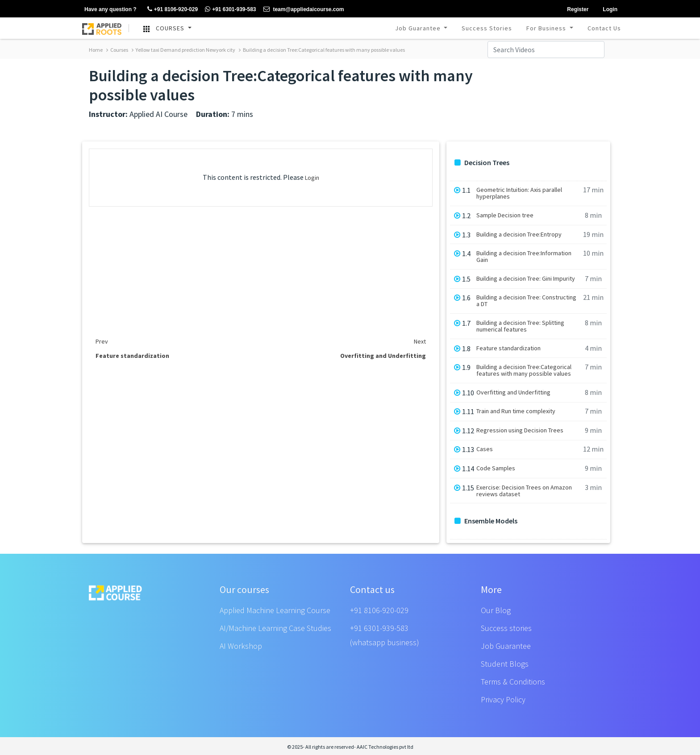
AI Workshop (241, 646)
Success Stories (487, 28)
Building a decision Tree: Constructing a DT (526, 301)
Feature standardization (508, 348)
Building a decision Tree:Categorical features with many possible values (322, 50)
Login (312, 178)
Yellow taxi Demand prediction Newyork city (183, 50)
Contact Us (604, 28)
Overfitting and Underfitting (513, 392)
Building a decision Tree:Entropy (519, 234)
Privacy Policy (503, 699)
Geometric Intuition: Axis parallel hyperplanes (519, 193)
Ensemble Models (486, 521)
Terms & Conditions (513, 682)
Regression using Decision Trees (520, 430)
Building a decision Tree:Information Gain (524, 257)
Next (420, 341)
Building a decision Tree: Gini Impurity (526, 279)
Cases (485, 449)
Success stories (506, 628)
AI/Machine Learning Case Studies (275, 628)
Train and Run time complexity (516, 411)
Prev (102, 341)
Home (96, 50)
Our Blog (496, 610)
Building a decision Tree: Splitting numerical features (520, 326)
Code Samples (496, 468)
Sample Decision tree (505, 215)
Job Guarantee (419, 28)
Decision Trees (482, 163)
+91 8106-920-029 (379, 610)
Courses (117, 50)
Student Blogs (505, 664)
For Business (547, 28)
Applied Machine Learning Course (275, 610)
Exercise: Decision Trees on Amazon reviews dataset (524, 491)
